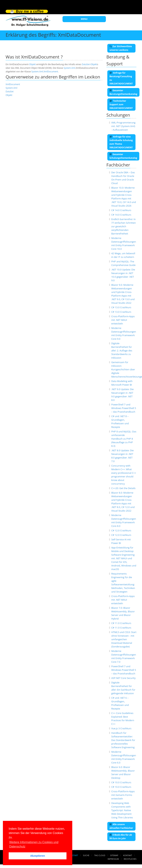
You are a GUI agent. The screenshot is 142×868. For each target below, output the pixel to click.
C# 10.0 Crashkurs (121, 782)
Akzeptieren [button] (38, 856)
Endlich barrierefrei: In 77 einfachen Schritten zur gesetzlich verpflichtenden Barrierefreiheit (124, 226)
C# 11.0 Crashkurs (121, 623)
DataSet (86, 64)
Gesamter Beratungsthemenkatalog (123, 92)
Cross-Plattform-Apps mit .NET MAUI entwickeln (123, 320)
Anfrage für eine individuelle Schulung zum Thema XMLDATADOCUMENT (121, 142)
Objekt (32, 64)
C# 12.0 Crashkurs (121, 530)
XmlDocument (51, 72)
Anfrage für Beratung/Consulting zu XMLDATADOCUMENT (121, 78)
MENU (84, 19)
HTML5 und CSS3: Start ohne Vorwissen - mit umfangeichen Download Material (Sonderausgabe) (124, 639)
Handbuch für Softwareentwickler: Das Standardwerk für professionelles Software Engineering (123, 740)
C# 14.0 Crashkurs (121, 210)
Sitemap (114, 855)
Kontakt (128, 855)
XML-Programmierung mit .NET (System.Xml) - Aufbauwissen (123, 126)
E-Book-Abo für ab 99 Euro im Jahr (121, 837)
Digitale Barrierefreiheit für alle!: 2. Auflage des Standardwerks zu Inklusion (122, 351)
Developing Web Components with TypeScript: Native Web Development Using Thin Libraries (122, 810)
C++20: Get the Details (123, 488)
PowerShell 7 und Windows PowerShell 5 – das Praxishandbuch (124, 408)
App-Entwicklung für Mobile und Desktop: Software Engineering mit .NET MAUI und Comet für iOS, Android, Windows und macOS (124, 558)
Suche (86, 855)
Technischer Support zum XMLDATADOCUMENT (121, 104)
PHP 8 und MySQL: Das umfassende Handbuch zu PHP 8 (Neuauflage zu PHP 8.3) (124, 439)
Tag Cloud (100, 855)
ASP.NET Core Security (123, 678)
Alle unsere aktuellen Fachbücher (121, 826)
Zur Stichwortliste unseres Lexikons (121, 48)
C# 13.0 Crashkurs (121, 307)
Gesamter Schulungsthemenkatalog (123, 156)
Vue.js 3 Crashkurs (121, 728)
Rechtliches (130, 859)
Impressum (113, 859)
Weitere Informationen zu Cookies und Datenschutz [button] (34, 844)
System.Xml (69, 68)
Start (75, 855)
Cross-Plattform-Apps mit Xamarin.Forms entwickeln (123, 795)
